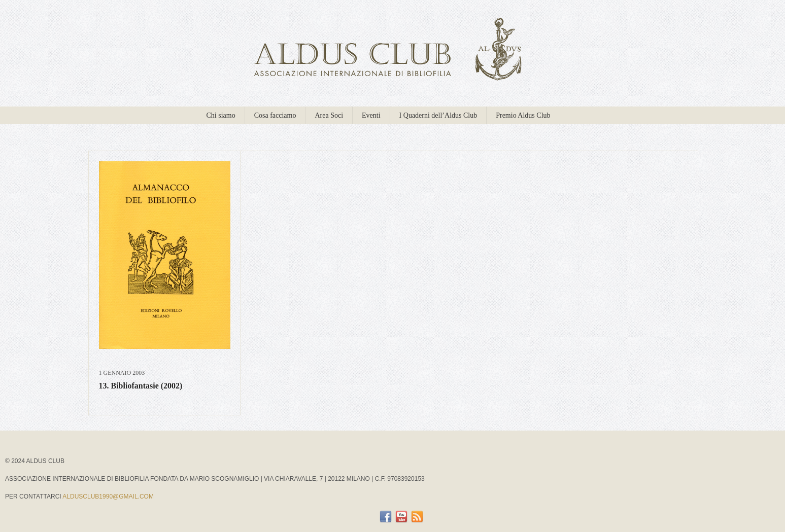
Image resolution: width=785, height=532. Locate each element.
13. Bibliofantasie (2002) (141, 386)
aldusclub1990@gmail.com (108, 496)
